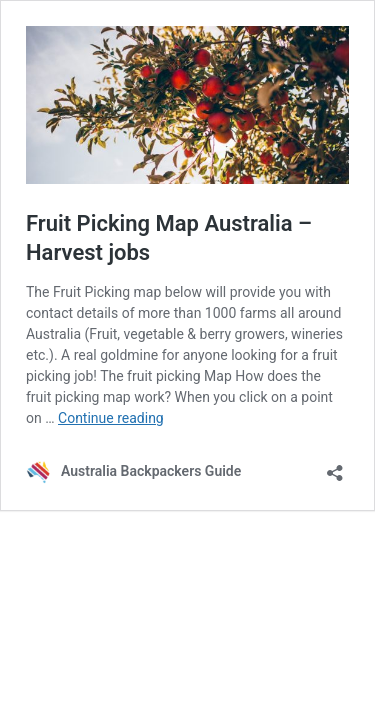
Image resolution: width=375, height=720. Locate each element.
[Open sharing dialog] (335, 466)
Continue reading (111, 418)
